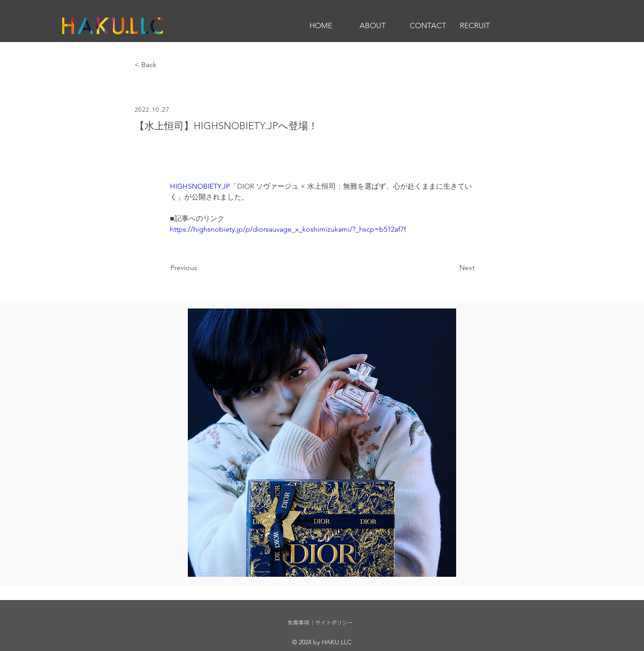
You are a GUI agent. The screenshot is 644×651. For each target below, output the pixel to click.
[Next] (452, 268)
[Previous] (200, 268)
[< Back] (164, 65)
